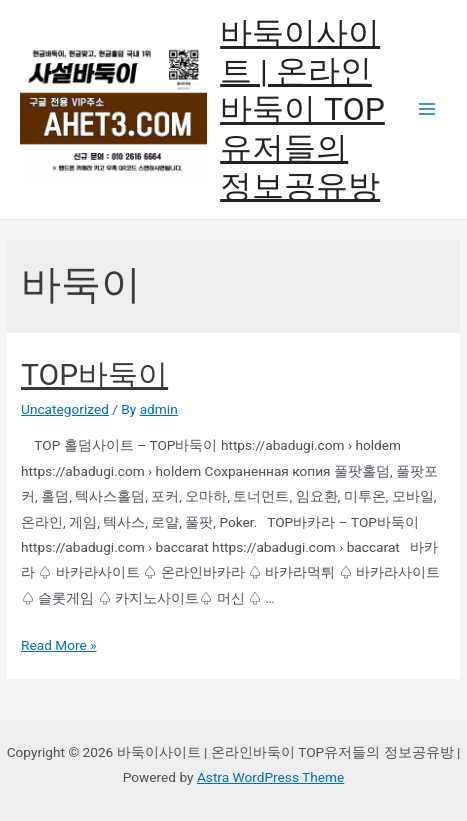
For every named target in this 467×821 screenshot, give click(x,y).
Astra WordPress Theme (270, 777)
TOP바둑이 (94, 374)
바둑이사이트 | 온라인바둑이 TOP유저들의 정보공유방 (302, 109)
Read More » (59, 645)
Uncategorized (65, 409)
